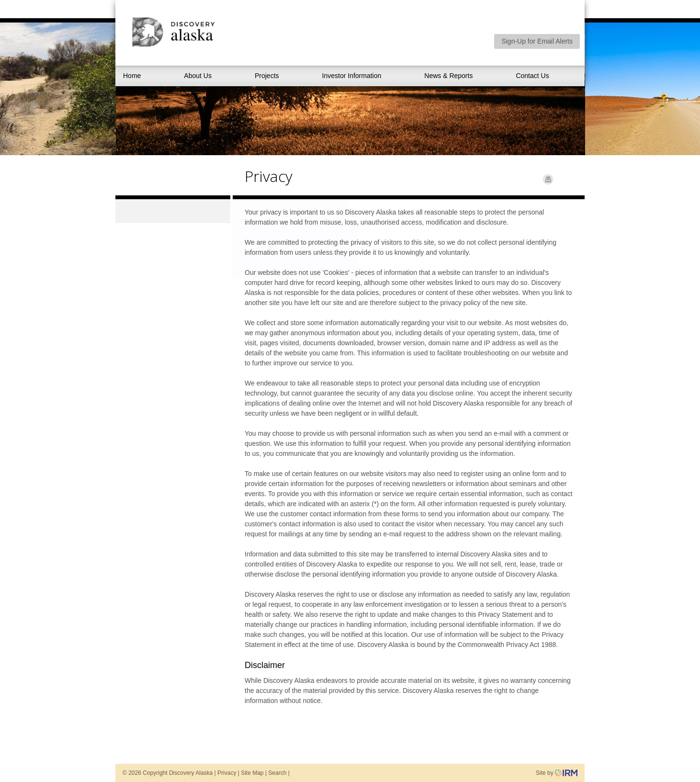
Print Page (548, 179)
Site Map (252, 773)
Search (277, 773)
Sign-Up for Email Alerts (537, 41)
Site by (557, 773)
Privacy (227, 773)
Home (132, 76)
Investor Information (352, 76)
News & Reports (448, 76)
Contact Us (532, 76)
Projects (267, 76)
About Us (198, 76)
